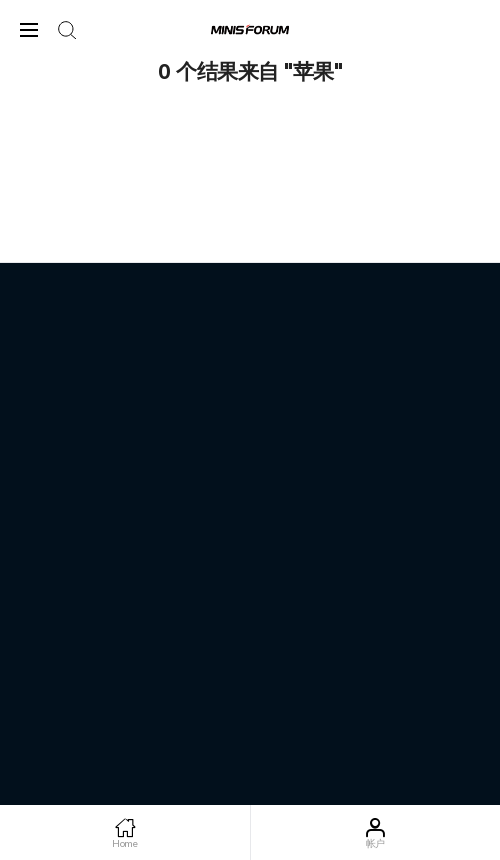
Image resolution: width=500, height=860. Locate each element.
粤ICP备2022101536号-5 (250, 656)
